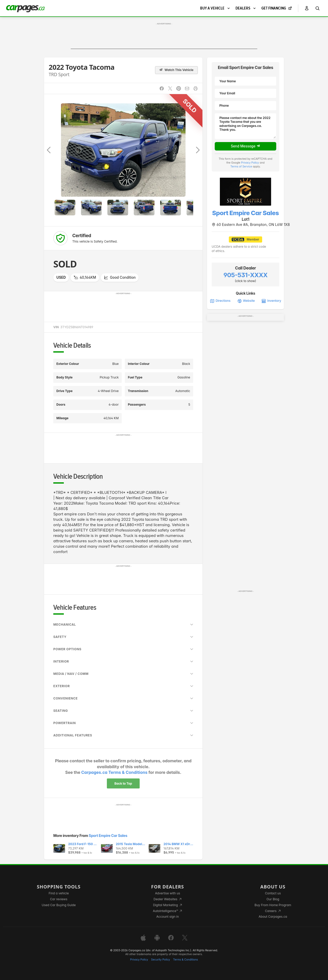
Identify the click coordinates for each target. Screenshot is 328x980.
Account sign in (168, 917)
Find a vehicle (59, 893)
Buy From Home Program (273, 905)
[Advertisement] (164, 37)
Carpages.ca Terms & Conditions (114, 772)
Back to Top (123, 783)
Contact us (273, 893)
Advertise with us (168, 893)
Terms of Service (241, 167)
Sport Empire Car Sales (108, 836)
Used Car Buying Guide (59, 905)
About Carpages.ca (273, 917)
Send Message (246, 146)
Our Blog (273, 899)
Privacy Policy (250, 163)
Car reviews (59, 899)
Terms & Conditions (185, 960)
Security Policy (161, 960)
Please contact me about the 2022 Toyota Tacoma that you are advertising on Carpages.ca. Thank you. (245, 126)
